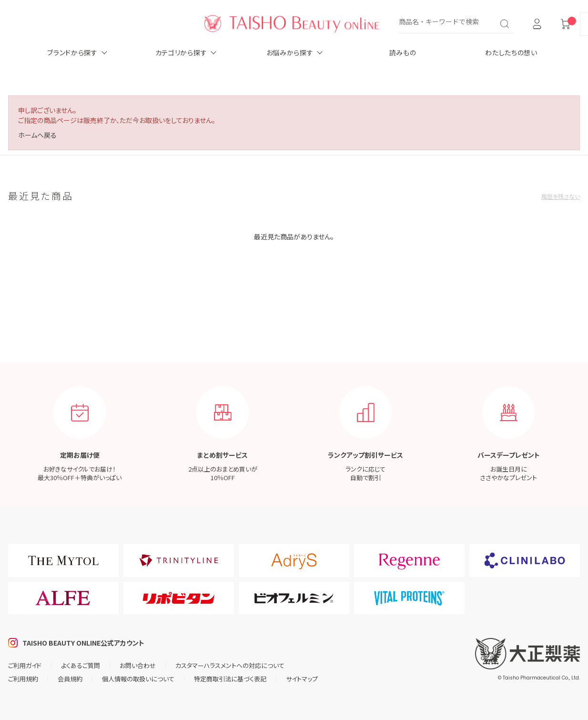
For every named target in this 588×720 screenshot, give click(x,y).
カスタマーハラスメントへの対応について (230, 665)
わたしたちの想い (511, 52)
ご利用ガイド (25, 665)
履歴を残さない (561, 196)
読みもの (403, 52)
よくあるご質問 (81, 665)
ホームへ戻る (37, 135)
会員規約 (70, 679)
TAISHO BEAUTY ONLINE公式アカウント (83, 643)
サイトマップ (302, 679)
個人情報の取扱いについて (138, 679)
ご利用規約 (23, 679)
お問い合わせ (138, 665)
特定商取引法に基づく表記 (230, 679)
